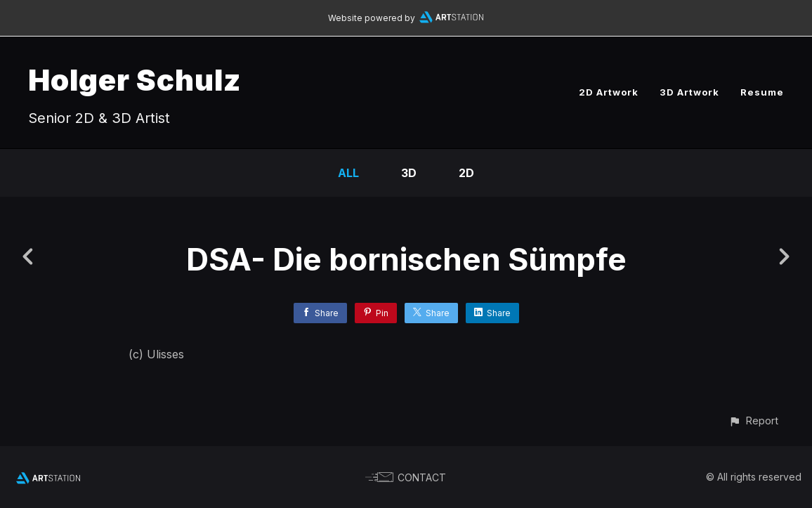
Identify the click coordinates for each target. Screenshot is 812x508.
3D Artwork (689, 92)
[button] (753, 421)
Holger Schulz (135, 80)
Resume (762, 92)
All (348, 173)
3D (409, 173)
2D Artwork (609, 92)
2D (466, 173)
